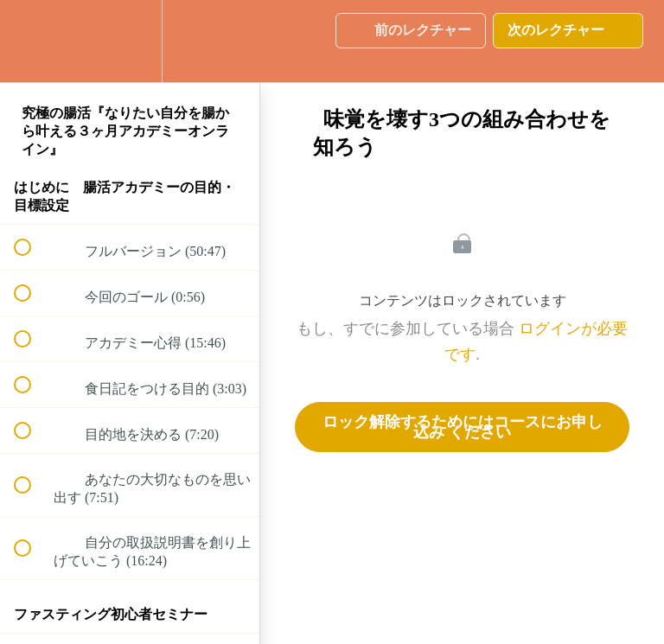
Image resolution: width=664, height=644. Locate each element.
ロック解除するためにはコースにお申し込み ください (463, 427)
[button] (32, 41)
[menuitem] (130, 41)
